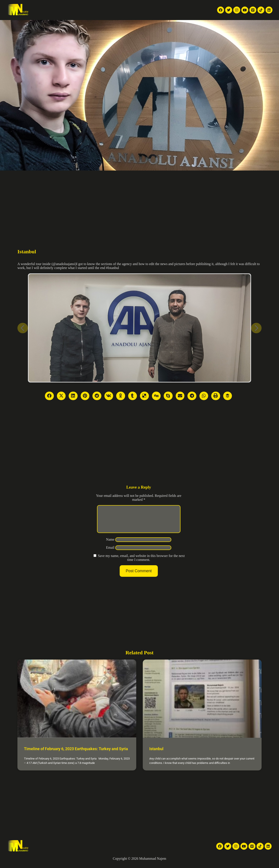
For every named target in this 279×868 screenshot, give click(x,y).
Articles (137, 5)
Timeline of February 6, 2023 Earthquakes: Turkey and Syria (76, 754)
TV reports (63, 5)
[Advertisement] (139, 203)
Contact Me (153, 15)
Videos (105, 5)
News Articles (86, 5)
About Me (155, 5)
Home (47, 5)
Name (110, 545)
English (185, 10)
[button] (168, 10)
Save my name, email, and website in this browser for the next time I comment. (141, 563)
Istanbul (156, 754)
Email (110, 553)
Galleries (121, 5)
